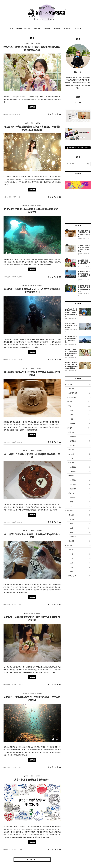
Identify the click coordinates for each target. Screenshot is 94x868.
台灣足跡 (79, 550)
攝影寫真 (80, 537)
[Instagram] (78, 29)
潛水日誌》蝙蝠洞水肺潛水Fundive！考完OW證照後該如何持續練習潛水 (32, 291)
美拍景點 (79, 541)
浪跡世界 (37, 29)
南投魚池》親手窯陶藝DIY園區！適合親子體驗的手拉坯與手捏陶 (84, 248)
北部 (80, 458)
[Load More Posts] (32, 860)
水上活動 (80, 467)
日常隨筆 (67, 29)
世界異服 (79, 515)
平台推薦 (79, 389)
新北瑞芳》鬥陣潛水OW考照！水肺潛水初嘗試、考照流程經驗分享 (32, 698)
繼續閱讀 (32, 107)
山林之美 (79, 454)
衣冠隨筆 (47, 29)
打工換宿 (80, 441)
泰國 (80, 410)
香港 (80, 419)
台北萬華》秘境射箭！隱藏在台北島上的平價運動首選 (84, 262)
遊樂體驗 (80, 489)
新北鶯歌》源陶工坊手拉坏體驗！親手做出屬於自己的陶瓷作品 (32, 373)
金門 (80, 506)
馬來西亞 (80, 424)
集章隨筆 (57, 29)
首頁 (11, 29)
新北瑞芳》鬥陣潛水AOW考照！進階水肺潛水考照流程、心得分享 (32, 211)
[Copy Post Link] (55, 114)
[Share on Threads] (57, 114)
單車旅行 (80, 437)
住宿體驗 (80, 480)
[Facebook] (76, 29)
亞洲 (79, 406)
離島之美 (79, 493)
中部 (80, 524)
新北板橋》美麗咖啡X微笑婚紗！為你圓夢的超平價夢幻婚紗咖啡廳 (32, 618)
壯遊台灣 (79, 432)
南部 (80, 532)
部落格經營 (79, 397)
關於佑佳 (19, 29)
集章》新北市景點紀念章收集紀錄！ (32, 779)
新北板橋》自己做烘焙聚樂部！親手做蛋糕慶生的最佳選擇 (32, 456)
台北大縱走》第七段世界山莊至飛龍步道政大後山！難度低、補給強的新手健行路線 (71, 313)
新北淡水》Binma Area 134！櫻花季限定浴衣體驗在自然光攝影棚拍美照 (32, 48)
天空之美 (79, 450)
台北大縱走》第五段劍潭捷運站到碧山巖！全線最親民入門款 (71, 339)
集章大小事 (79, 576)
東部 (80, 567)
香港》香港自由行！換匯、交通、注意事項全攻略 (71, 326)
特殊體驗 (79, 476)
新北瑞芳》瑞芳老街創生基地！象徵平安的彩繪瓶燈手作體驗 (32, 536)
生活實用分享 (79, 393)
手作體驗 (80, 484)
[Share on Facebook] (48, 114)
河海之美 (79, 463)
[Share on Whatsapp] (50, 114)
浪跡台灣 (27, 29)
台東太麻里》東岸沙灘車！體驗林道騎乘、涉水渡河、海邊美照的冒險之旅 (84, 274)
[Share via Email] (60, 114)
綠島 (80, 502)
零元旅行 (80, 445)
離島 (80, 571)
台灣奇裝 (79, 519)
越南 (80, 415)
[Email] (80, 29)
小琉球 (80, 497)
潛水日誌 (80, 471)
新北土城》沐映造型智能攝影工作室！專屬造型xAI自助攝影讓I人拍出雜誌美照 (32, 128)
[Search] (85, 29)
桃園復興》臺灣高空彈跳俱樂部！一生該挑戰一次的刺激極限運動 (84, 289)
